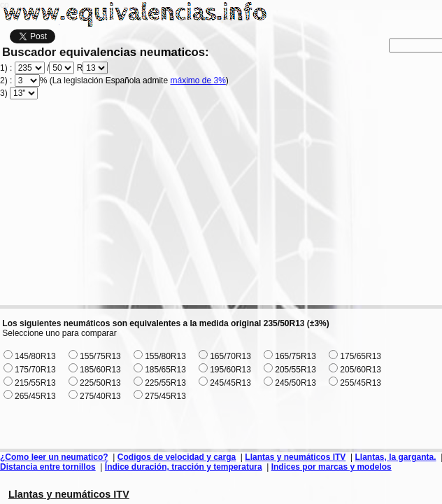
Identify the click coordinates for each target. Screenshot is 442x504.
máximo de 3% (198, 80)
